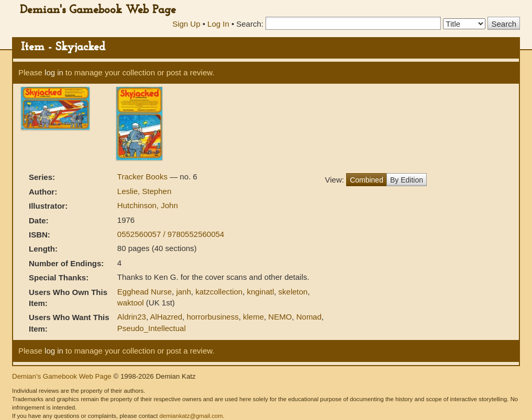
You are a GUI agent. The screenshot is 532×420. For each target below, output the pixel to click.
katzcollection (219, 292)
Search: (250, 24)
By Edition (407, 180)
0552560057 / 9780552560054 (171, 234)
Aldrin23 (132, 317)
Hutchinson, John (148, 205)
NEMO (280, 317)
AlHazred (166, 317)
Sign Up (186, 24)
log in (54, 72)
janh (183, 292)
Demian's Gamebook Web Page (98, 10)
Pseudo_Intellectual (152, 328)
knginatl (261, 292)
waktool (131, 303)
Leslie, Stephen (144, 191)
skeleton (293, 292)
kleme (253, 317)
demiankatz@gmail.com (191, 416)
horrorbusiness (212, 317)
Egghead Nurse (145, 292)
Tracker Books (143, 177)
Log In (218, 24)
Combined (367, 180)
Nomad (309, 317)
